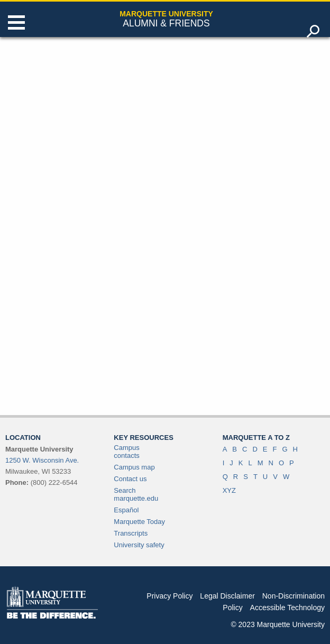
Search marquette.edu (136, 494)
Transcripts (131, 533)
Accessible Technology (287, 608)
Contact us (130, 479)
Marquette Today (139, 522)
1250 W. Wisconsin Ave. (42, 460)
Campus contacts (126, 452)
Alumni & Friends (166, 23)
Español (126, 510)
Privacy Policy (169, 596)
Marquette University (166, 14)
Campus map (134, 467)
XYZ (229, 490)
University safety (139, 545)
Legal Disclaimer (227, 596)
